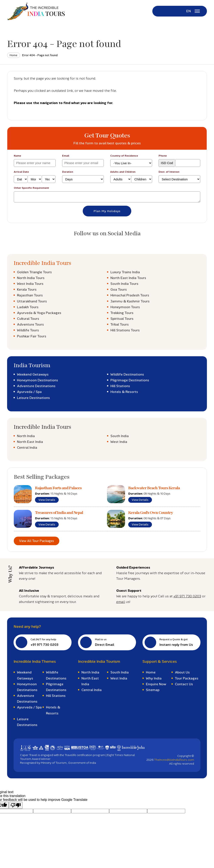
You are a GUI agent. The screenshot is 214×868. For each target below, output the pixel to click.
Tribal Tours (120, 324)
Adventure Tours (30, 324)
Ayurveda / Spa (29, 392)
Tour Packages (187, 678)
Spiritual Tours (122, 319)
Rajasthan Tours (30, 295)
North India (26, 436)
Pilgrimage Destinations (130, 380)
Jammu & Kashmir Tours (130, 301)
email (121, 602)
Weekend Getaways (33, 374)
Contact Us (184, 684)
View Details (47, 500)
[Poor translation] (16, 805)
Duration (68, 172)
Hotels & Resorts (124, 392)
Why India (154, 678)
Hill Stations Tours (125, 330)
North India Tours (31, 278)
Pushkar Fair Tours (32, 336)
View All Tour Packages (37, 541)
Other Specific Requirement (31, 188)
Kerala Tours (27, 289)
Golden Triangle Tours (34, 272)
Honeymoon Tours (125, 307)
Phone (163, 156)
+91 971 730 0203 (187, 596)
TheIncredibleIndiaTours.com (174, 760)
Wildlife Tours (28, 330)
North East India (30, 442)
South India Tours (124, 284)
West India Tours (30, 284)
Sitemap (153, 690)
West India (119, 442)
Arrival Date (21, 172)
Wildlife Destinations (127, 374)
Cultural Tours (28, 319)
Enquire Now (156, 684)
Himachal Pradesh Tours (130, 295)
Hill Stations (120, 386)
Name (17, 156)
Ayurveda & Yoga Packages (39, 313)
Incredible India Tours (42, 263)
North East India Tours (128, 278)
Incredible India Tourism (99, 661)
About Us (182, 672)
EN (189, 11)
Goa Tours (119, 289)
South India (120, 436)
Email (66, 156)
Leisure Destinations (33, 398)
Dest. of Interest (169, 172)
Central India (27, 448)
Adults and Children (123, 172)
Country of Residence (124, 156)
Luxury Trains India (125, 272)
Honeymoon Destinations (37, 380)
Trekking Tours (122, 313)
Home (14, 55)
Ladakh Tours (28, 307)
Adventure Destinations (36, 386)
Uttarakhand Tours (32, 301)
